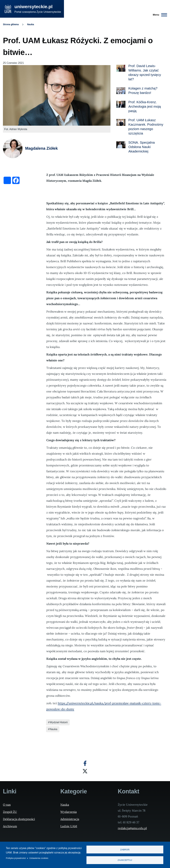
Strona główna (11, 24)
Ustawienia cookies (39, 858)
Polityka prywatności (16, 858)
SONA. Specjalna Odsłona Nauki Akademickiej (142, 147)
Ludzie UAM (69, 826)
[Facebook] (85, 763)
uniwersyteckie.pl (34, 7)
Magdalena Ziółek (41, 148)
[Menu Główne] (159, 15)
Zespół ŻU (10, 812)
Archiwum (10, 826)
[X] (85, 771)
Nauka (31, 24)
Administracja (70, 819)
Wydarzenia (69, 812)
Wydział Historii (59, 722)
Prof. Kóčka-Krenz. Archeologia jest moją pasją (145, 106)
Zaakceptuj (125, 860)
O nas (7, 805)
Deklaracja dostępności (19, 819)
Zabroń (125, 849)
